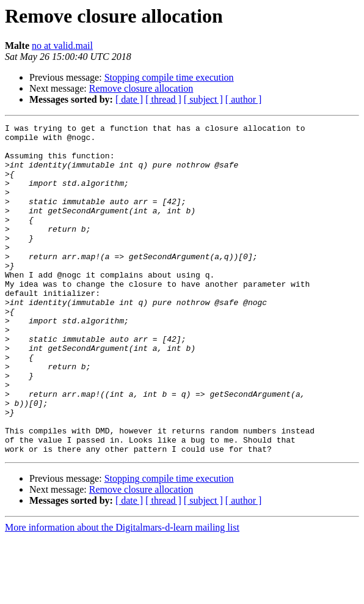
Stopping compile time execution (169, 77)
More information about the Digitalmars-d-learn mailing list (122, 593)
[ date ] (129, 99)
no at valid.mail (62, 46)
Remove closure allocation (141, 88)
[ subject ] (203, 99)
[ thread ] (163, 99)
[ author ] (244, 99)
